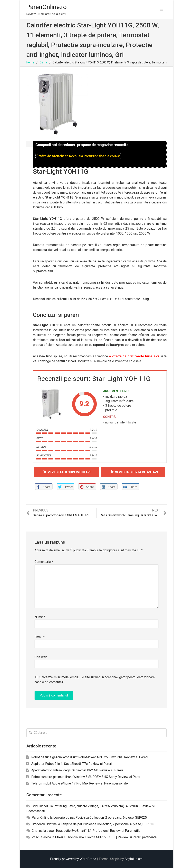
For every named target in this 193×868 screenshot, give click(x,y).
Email (40, 637)
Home (30, 62)
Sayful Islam (134, 859)
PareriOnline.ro (47, 7)
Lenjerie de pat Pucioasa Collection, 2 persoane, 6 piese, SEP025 (100, 818)
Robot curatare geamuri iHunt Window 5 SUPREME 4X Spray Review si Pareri (86, 777)
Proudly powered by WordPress (73, 859)
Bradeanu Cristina (44, 824)
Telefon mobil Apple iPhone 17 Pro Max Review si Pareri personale (80, 783)
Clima (43, 62)
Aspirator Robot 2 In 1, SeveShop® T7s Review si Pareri (72, 764)
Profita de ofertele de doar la (78, 156)
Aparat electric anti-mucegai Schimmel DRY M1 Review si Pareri (77, 770)
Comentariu (44, 562)
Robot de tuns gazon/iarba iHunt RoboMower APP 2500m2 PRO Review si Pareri (89, 757)
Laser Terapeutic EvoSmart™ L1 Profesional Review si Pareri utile (94, 831)
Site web (41, 657)
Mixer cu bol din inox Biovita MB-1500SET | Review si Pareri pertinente (106, 837)
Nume (40, 617)
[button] (162, 9)
